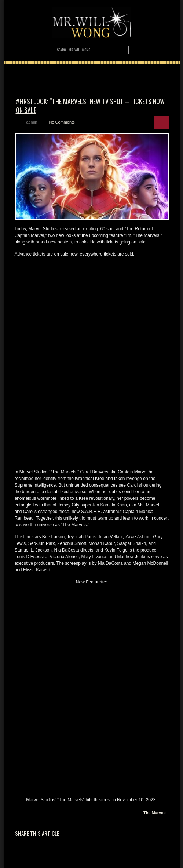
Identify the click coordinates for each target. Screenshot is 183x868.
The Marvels (155, 813)
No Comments (62, 122)
